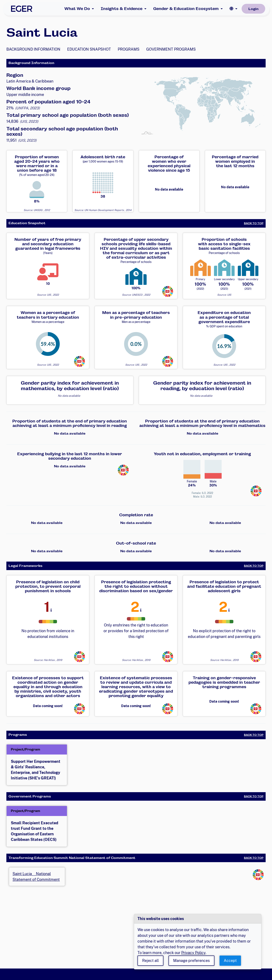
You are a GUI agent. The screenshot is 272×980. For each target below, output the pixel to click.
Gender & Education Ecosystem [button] (186, 9)
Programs (129, 49)
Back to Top (254, 223)
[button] (233, 9)
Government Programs (171, 49)
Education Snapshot (89, 49)
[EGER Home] (22, 9)
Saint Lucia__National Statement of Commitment (36, 877)
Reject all (150, 961)
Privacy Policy (193, 953)
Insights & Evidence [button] (122, 9)
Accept (230, 961)
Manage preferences (191, 961)
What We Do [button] (77, 9)
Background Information (33, 49)
